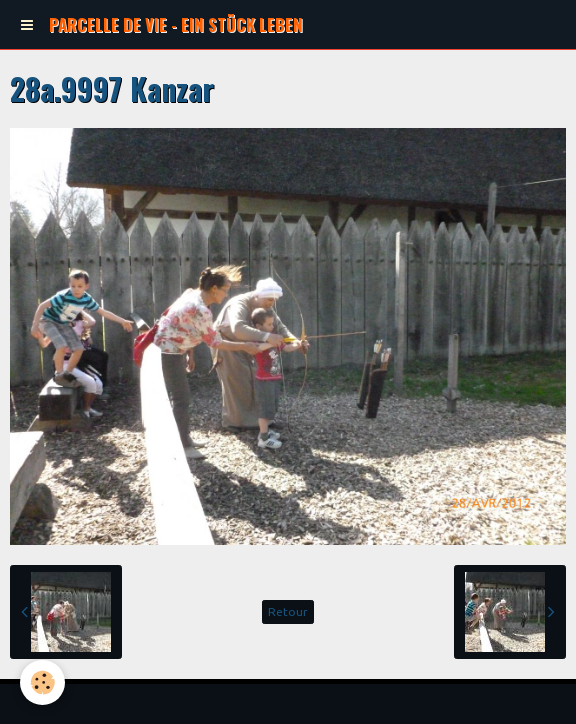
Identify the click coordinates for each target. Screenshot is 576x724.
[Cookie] (42, 682)
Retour (288, 611)
